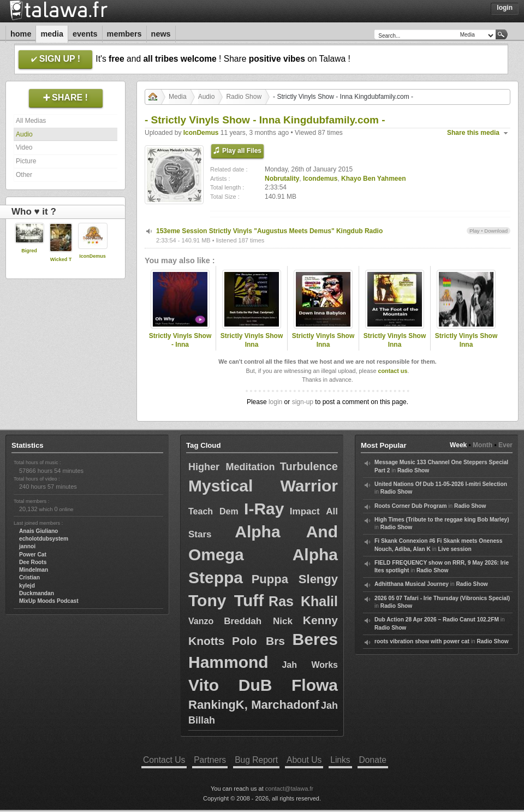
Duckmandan (37, 593)
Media (52, 34)
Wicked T (61, 259)
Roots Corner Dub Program (410, 506)
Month (483, 445)
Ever (505, 445)
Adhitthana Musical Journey (412, 584)
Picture (26, 161)
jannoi (27, 546)
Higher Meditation (231, 467)
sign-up (303, 402)
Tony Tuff (226, 600)
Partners (210, 760)
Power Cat (33, 555)
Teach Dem (213, 511)
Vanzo (201, 621)
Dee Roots (33, 562)
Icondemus (320, 179)
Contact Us (164, 760)
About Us (304, 760)
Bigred (29, 251)
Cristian (29, 577)
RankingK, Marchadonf (254, 705)
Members (124, 34)
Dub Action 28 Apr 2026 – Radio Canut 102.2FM (437, 620)
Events (85, 34)
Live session (454, 549)
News (161, 34)
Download (496, 231)
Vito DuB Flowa (263, 685)
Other (24, 175)
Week (458, 445)
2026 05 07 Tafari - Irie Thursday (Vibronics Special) (442, 598)
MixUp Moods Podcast (49, 601)
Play (475, 231)
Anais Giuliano (38, 531)
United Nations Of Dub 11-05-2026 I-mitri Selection (441, 484)
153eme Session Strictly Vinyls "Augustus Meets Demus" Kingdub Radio (269, 231)
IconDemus (93, 256)
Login (505, 8)
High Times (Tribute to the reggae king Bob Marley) (442, 520)
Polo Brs (258, 641)
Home (21, 34)
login (275, 402)
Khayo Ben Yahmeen (374, 179)
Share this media (473, 133)
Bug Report (256, 760)
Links (340, 760)
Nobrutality (282, 179)
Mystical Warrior (263, 486)
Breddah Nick (258, 621)
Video (24, 147)
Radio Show (244, 97)
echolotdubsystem (44, 539)
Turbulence (309, 466)
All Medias (31, 121)
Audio (24, 134)
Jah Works (310, 665)
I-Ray (264, 509)
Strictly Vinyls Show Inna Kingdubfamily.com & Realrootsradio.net (252, 349)
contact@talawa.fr (289, 789)
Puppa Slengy (295, 579)
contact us (392, 371)
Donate (373, 760)
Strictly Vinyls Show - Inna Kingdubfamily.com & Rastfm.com (180, 349)
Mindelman (34, 570)
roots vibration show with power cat (422, 641)
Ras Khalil (303, 601)
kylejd (27, 586)
